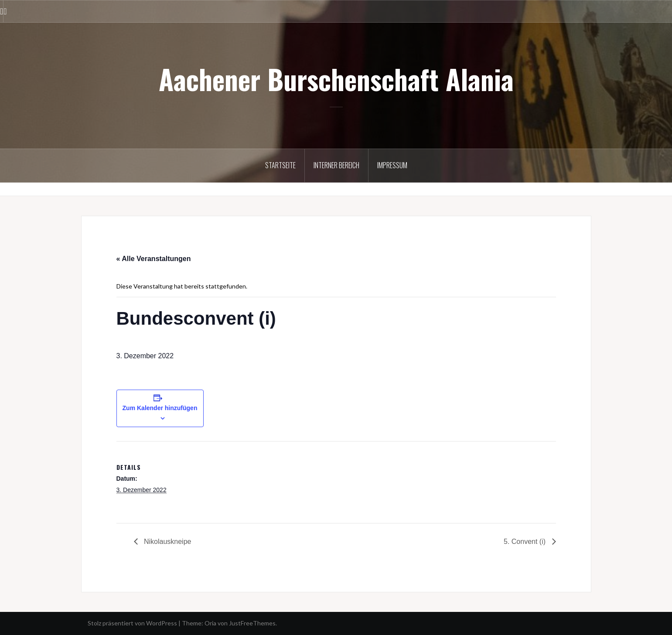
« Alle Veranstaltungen (154, 259)
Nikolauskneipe (167, 542)
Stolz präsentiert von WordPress (132, 623)
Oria (210, 623)
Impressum (392, 165)
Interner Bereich (336, 165)
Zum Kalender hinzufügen (160, 408)
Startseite (280, 165)
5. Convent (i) (525, 542)
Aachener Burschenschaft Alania (336, 79)
